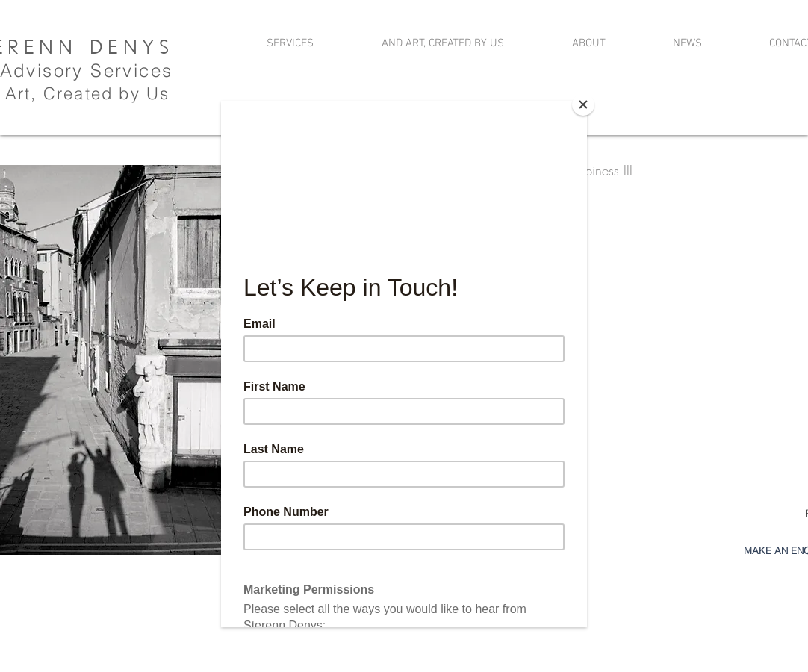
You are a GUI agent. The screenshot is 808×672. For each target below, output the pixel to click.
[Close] (583, 105)
